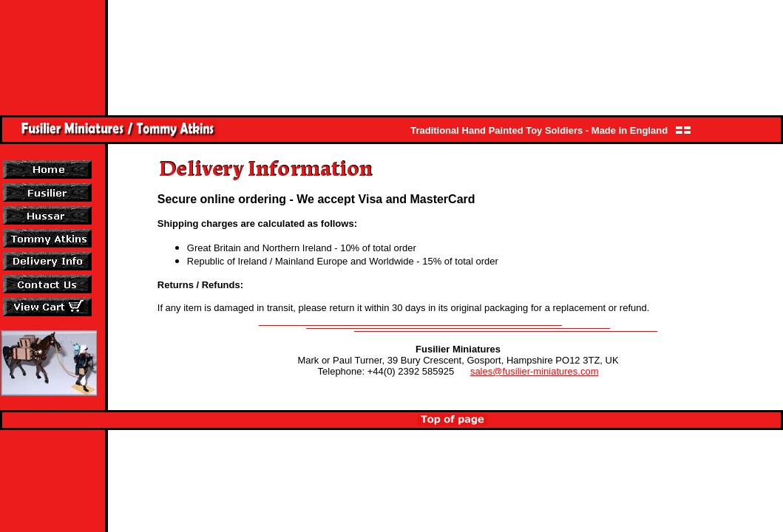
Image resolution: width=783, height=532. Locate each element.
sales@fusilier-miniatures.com (535, 371)
